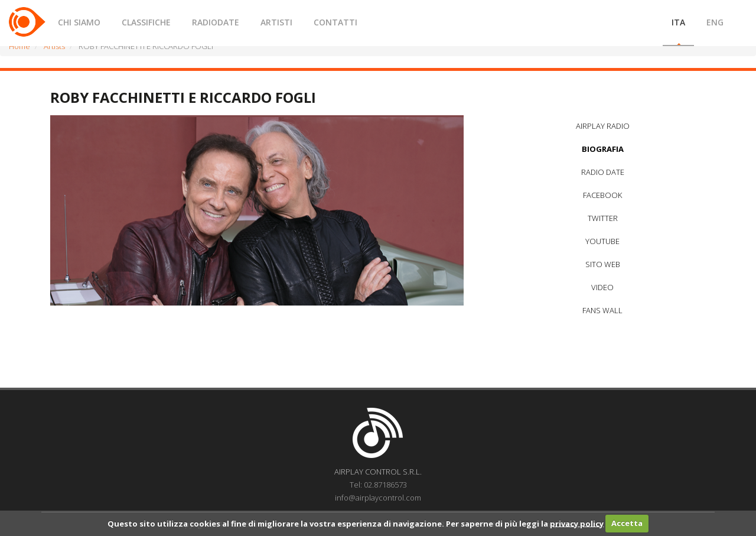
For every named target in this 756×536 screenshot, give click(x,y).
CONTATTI (335, 22)
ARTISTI (276, 22)
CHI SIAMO (79, 22)
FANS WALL (602, 310)
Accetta (627, 523)
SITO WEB (603, 264)
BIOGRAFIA (603, 149)
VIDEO (602, 287)
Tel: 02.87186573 (378, 485)
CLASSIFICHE (146, 22)
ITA (678, 22)
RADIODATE (216, 22)
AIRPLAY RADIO (603, 126)
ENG (715, 22)
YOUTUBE (602, 241)
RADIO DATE (603, 172)
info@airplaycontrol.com (378, 498)
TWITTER (603, 218)
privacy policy (577, 523)
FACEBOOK (602, 195)
